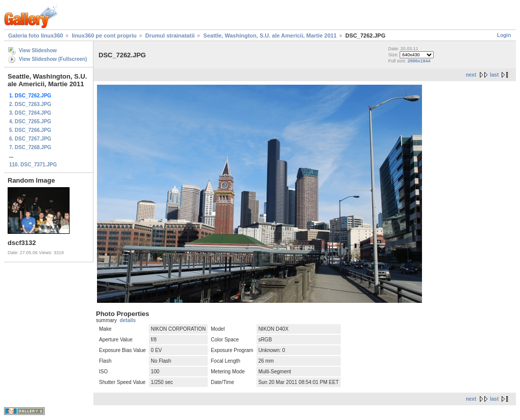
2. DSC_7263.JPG (30, 104)
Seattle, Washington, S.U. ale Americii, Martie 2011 (270, 36)
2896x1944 (419, 61)
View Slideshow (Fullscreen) (53, 59)
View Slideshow (38, 50)
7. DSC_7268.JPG (30, 147)
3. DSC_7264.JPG (30, 113)
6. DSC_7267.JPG (30, 139)
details (128, 320)
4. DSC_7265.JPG (30, 121)
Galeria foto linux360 (36, 36)
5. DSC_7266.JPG (30, 130)
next (471, 75)
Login (504, 35)
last (494, 75)
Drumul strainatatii (170, 36)
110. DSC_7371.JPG (33, 165)
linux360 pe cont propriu (104, 36)
